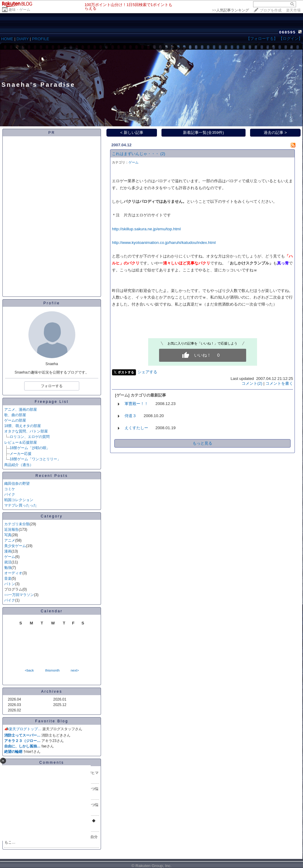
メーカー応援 (21, 454)
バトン (10, 584)
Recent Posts (52, 476)
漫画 (8, 551)
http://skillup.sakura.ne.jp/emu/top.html (146, 229)
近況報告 (11, 530)
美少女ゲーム (15, 546)
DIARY (23, 39)
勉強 (8, 568)
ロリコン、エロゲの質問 (30, 437)
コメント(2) (252, 383)
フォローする (52, 386)
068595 (287, 32)
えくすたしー (136, 428)
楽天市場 (293, 10)
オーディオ (13, 573)
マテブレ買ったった (21, 505)
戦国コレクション (19, 500)
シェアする (147, 372)
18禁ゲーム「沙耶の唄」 (30, 448)
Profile (52, 303)
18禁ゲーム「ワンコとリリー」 (35, 459)
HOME (7, 39)
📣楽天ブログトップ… (23, 729)
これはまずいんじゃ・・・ (135, 154)
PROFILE (41, 39)
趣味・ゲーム (19, 10)
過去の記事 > (275, 133)
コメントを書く (279, 383)
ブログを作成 (271, 10)
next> (75, 670)
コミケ (10, 489)
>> (230, 10)
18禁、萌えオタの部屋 (23, 426)
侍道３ (130, 416)
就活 (8, 562)
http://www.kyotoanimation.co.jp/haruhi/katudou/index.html (164, 243)
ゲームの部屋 (15, 420)
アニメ (10, 540)
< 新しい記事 (132, 133)
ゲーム (10, 557)
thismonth (52, 670)
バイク (10, 494)
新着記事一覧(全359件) (203, 133)
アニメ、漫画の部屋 (21, 410)
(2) (163, 154)
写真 (8, 535)
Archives (52, 691)
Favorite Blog (52, 721)
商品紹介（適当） (19, 465)
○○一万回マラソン (19, 595)
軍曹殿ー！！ (136, 404)
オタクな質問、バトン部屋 (26, 431)
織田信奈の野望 (17, 484)
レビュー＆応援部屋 (21, 442)
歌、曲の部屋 (15, 415)
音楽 (8, 578)
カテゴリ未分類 (17, 524)
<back (29, 670)
